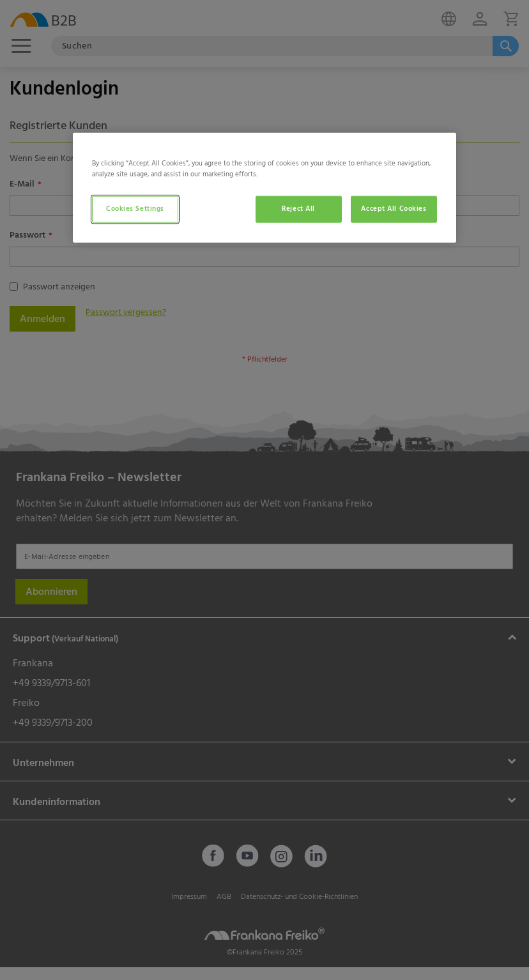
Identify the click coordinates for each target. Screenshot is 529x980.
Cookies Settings (135, 209)
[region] (264, 188)
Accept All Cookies (394, 209)
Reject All (298, 209)
